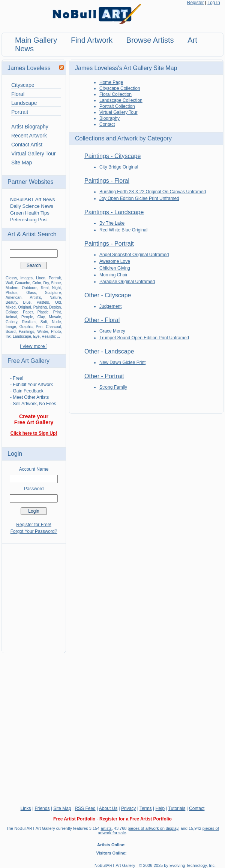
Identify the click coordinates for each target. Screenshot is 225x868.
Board (11, 332)
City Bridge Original (119, 167)
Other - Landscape (109, 351)
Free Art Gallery (28, 361)
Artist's (36, 298)
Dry (46, 283)
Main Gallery (36, 40)
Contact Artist (27, 145)
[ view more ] (34, 346)
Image (11, 327)
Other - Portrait (104, 376)
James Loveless (29, 68)
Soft (44, 322)
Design (55, 307)
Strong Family (113, 387)
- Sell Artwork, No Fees (33, 404)
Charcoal (53, 327)
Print (57, 312)
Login (15, 454)
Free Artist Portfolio (74, 819)
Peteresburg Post (29, 220)
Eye (36, 336)
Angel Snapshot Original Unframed (134, 255)
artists (106, 828)
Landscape (24, 103)
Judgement (110, 306)
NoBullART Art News (32, 199)
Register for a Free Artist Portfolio (136, 819)
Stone (56, 283)
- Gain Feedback (27, 391)
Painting (40, 307)
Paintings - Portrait (109, 244)
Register (196, 3)
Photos (11, 293)
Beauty (11, 302)
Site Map (22, 163)
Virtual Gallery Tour (34, 154)
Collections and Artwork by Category (123, 138)
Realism (29, 322)
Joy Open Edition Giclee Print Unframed (139, 198)
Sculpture (53, 293)
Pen (39, 327)
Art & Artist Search (32, 234)
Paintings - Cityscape (112, 156)
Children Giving (115, 268)
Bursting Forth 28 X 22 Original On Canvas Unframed (153, 192)
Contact (107, 124)
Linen (40, 278)
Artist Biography (30, 127)
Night (56, 288)
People (27, 317)
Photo (56, 332)
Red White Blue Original (123, 230)
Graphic (26, 327)
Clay (41, 317)
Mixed (11, 307)
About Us (108, 808)
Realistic (49, 336)
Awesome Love (115, 261)
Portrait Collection (117, 106)
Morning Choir (113, 275)
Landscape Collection (121, 100)
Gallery (11, 322)
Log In (214, 3)
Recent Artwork (29, 136)
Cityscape (23, 85)
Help (160, 808)
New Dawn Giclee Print (122, 362)
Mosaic (55, 317)
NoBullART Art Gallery (115, 865)
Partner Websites (30, 182)
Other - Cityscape (108, 295)
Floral (18, 94)
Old (58, 302)
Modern (12, 288)
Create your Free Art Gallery (34, 419)
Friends (42, 808)
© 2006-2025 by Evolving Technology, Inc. (177, 865)
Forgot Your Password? (34, 531)
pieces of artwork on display (153, 828)
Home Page (111, 82)
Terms (146, 808)
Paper (28, 312)
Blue (27, 302)
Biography (109, 118)
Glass (31, 293)
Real (45, 288)
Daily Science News (32, 206)
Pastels (43, 302)
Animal (11, 317)
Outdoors (29, 288)
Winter (42, 332)
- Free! (17, 378)
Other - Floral (102, 320)
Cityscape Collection (120, 88)
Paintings (26, 332)
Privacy (128, 808)
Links (26, 808)
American (13, 298)
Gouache (23, 283)
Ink (8, 336)
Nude (56, 322)
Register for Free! (34, 525)
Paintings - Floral (107, 181)
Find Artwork (92, 40)
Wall (9, 283)
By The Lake (112, 223)
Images (26, 278)
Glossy (11, 278)
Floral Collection (115, 94)
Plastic (43, 312)
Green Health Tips (30, 213)
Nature (55, 298)
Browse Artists (150, 40)
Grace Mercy (112, 331)
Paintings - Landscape (114, 212)
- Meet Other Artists (29, 397)
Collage (12, 312)
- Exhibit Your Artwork (31, 385)
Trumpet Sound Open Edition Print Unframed (144, 338)
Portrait (20, 112)
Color (37, 283)
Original (24, 307)
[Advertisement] (34, 594)
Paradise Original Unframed (127, 282)
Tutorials (177, 808)
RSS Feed (85, 808)
